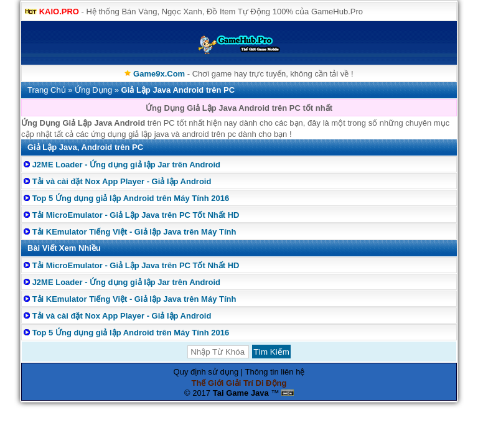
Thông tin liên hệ (275, 372)
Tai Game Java (241, 393)
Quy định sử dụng (206, 372)
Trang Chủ (47, 90)
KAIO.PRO (59, 12)
